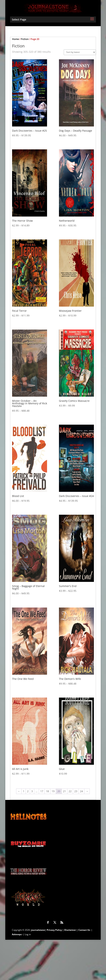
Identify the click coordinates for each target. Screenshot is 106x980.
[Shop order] (80, 52)
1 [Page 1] (24, 791)
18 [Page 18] (47, 791)
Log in (28, 934)
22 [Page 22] (70, 791)
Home (15, 39)
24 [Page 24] (81, 791)
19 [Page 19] (53, 791)
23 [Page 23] (76, 791)
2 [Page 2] (28, 791)
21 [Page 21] (64, 791)
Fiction (25, 39)
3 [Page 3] (32, 791)
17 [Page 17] (42, 791)
